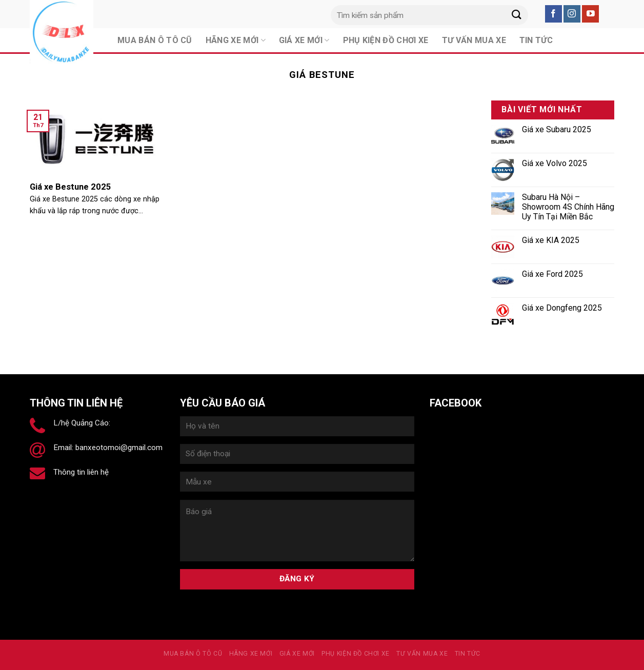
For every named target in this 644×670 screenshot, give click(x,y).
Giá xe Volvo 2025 (555, 163)
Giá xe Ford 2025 (552, 274)
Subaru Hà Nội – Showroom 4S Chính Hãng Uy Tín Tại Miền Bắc (568, 207)
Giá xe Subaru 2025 (557, 129)
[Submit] (516, 15)
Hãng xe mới (251, 654)
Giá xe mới (297, 654)
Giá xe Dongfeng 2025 (562, 308)
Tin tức (468, 654)
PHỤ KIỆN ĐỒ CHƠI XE (356, 654)
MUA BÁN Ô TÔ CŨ (193, 654)
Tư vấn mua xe (422, 654)
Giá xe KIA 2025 (551, 240)
